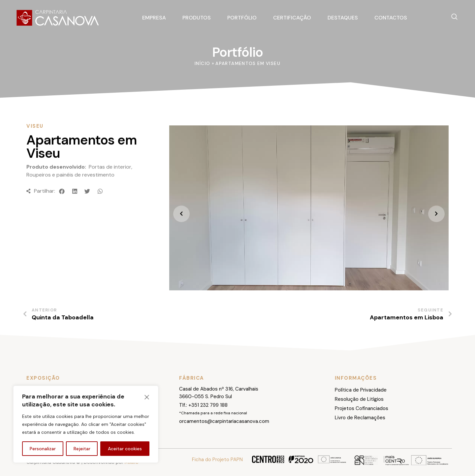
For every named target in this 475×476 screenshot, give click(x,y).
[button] (62, 207)
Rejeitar (82, 449)
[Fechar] (147, 397)
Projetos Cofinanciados (362, 408)
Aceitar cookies (125, 449)
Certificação (292, 18)
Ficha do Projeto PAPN (217, 460)
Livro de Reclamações (360, 418)
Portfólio (242, 18)
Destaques (343, 18)
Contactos (391, 18)
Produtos (197, 18)
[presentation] (181, 230)
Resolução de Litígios (359, 399)
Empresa (154, 18)
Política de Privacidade (361, 390)
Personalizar (43, 449)
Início (202, 63)
